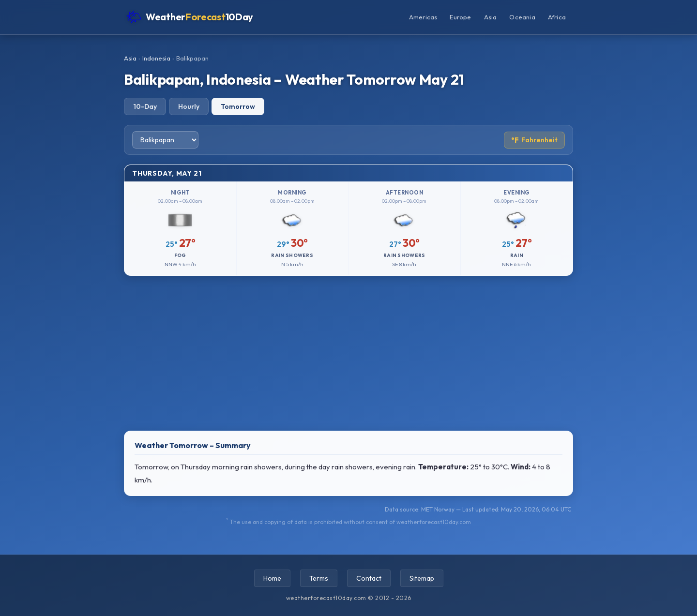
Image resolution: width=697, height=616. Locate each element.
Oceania (522, 17)
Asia (491, 17)
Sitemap (422, 578)
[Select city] (165, 140)
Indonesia (156, 58)
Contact (369, 578)
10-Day (145, 106)
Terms (319, 578)
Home (272, 578)
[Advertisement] (348, 353)
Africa (557, 17)
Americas (423, 17)
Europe (460, 17)
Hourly (189, 106)
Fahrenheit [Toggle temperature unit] (534, 140)
